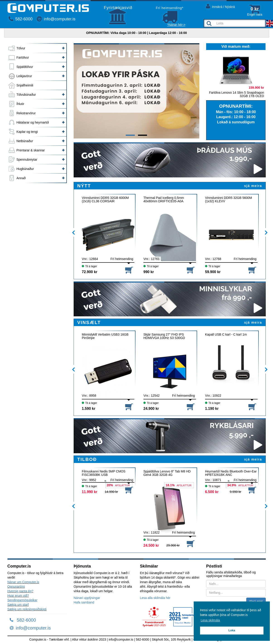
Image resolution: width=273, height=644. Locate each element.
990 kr (149, 272)
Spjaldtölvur (25, 67)
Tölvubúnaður (26, 95)
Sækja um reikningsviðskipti (27, 609)
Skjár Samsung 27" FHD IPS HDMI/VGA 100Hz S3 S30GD (164, 336)
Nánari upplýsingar (87, 598)
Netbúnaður (25, 141)
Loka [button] (232, 630)
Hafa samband (84, 602)
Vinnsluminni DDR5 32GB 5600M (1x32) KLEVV (229, 200)
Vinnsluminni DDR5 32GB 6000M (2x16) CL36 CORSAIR (105, 200)
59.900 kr (213, 272)
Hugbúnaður (25, 169)
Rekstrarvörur (26, 113)
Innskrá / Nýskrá (220, 6)
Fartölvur (23, 57)
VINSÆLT (89, 322)
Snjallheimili (25, 85)
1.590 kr (89, 409)
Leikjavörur (24, 76)
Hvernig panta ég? (20, 591)
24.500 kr (151, 545)
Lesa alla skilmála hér (155, 598)
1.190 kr (212, 409)
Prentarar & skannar (31, 150)
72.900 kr (90, 272)
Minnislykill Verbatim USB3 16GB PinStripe (105, 336)
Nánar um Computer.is (23, 582)
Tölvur (21, 48)
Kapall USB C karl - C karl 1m (226, 335)
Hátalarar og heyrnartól (33, 122)
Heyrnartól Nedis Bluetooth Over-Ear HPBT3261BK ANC (231, 473)
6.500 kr (212, 492)
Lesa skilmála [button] (210, 620)
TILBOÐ (87, 459)
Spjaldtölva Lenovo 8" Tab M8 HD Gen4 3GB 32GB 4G (167, 473)
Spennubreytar (27, 160)
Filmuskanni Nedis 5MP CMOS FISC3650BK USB (104, 473)
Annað (21, 178)
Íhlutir (20, 104)
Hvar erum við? (18, 596)
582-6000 (21, 19)
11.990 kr (90, 492)
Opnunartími (16, 587)
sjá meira (253, 186)
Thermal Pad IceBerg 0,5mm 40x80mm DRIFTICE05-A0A (164, 200)
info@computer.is (56, 19)
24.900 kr (151, 409)
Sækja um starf (18, 605)
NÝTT (84, 186)
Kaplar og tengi (27, 132)
